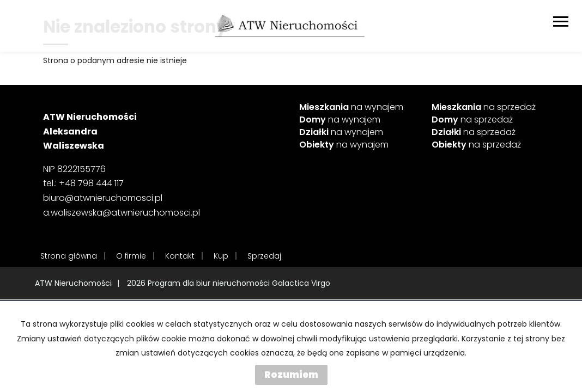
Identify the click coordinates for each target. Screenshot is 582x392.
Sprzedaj (264, 256)
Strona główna (69, 256)
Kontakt (180, 256)
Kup (221, 256)
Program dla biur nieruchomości (210, 283)
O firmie (131, 256)
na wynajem (351, 107)
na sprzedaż (484, 107)
